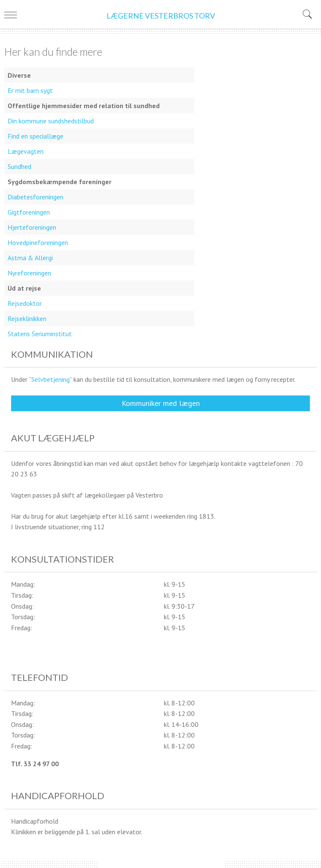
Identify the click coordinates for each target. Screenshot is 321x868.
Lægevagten (26, 151)
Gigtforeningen (29, 212)
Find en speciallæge (35, 136)
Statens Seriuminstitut (40, 334)
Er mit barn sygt (30, 90)
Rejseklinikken (27, 318)
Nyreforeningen (29, 273)
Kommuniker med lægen (161, 403)
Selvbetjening (50, 379)
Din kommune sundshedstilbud (51, 121)
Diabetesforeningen (35, 197)
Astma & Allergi (30, 258)
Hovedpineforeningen (38, 242)
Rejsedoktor (25, 303)
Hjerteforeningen (32, 227)
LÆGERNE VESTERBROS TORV (161, 16)
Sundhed (19, 166)
